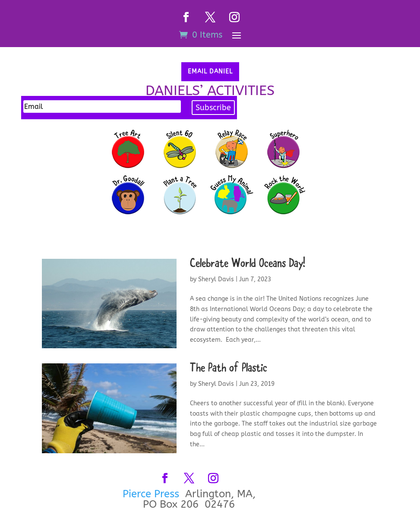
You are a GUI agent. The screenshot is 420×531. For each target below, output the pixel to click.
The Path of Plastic (229, 369)
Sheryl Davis (216, 279)
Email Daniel (210, 72)
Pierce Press (152, 494)
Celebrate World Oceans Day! (248, 264)
